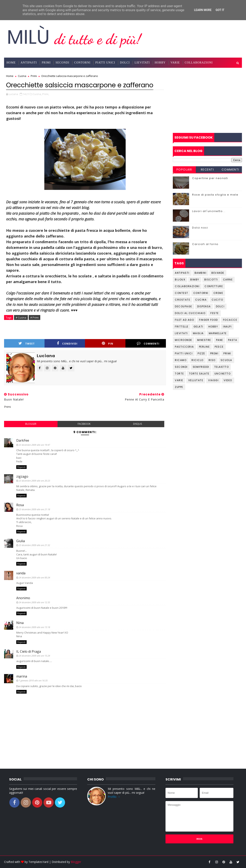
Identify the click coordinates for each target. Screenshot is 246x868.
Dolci (125, 63)
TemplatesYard (38, 862)
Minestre (204, 340)
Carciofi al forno (205, 244)
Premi (214, 353)
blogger (31, 424)
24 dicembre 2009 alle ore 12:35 (34, 602)
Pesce (219, 347)
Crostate (182, 300)
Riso (212, 360)
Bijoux (180, 280)
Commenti (148, 343)
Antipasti (29, 63)
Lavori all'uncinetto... (209, 211)
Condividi (67, 343)
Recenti (207, 170)
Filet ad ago (184, 320)
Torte (179, 374)
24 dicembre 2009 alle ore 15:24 (34, 656)
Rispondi (21, 467)
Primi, (46, 94)
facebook (84, 424)
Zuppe (179, 387)
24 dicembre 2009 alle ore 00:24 (34, 577)
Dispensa (204, 306)
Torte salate (199, 374)
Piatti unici (184, 353)
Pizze (201, 353)
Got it (220, 10)
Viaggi (213, 380)
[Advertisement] (207, 100)
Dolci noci (200, 228)
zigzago (22, 476)
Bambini (201, 273)
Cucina (201, 300)
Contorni (82, 63)
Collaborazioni (199, 63)
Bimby (195, 280)
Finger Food (208, 320)
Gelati (198, 327)
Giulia (21, 541)
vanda (21, 573)
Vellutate (196, 380)
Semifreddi (201, 367)
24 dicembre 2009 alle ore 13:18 (34, 627)
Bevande (218, 273)
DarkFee (23, 440)
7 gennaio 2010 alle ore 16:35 (33, 680)
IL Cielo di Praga (29, 651)
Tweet (27, 343)
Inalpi (227, 327)
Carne (228, 280)
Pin (108, 343)
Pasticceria (184, 347)
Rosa (20, 505)
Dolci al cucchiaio (190, 313)
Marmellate (218, 333)
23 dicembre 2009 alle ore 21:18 (34, 509)
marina (22, 676)
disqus (138, 424)
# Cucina (21, 317)
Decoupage (183, 306)
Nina (20, 623)
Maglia (198, 333)
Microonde (183, 340)
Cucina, (37, 94)
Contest (182, 293)
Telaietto (222, 367)
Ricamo (181, 360)
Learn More (203, 10)
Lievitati (142, 63)
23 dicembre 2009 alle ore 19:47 (34, 445)
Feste (215, 313)
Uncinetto (223, 374)
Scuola (226, 360)
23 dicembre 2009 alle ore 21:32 (34, 545)
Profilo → (114, 797)
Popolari (184, 170)
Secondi (62, 63)
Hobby (160, 63)
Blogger (76, 862)
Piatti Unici (105, 63)
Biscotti (211, 280)
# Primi (34, 317)
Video (228, 380)
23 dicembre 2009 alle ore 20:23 (34, 481)
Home (11, 63)
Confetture (214, 286)
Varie (175, 63)
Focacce (230, 320)
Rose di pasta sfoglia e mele (215, 195)
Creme (218, 293)
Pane (220, 340)
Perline (204, 347)
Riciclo (198, 360)
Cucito (217, 300)
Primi (46, 63)
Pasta (233, 340)
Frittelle (182, 327)
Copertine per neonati (210, 178)
